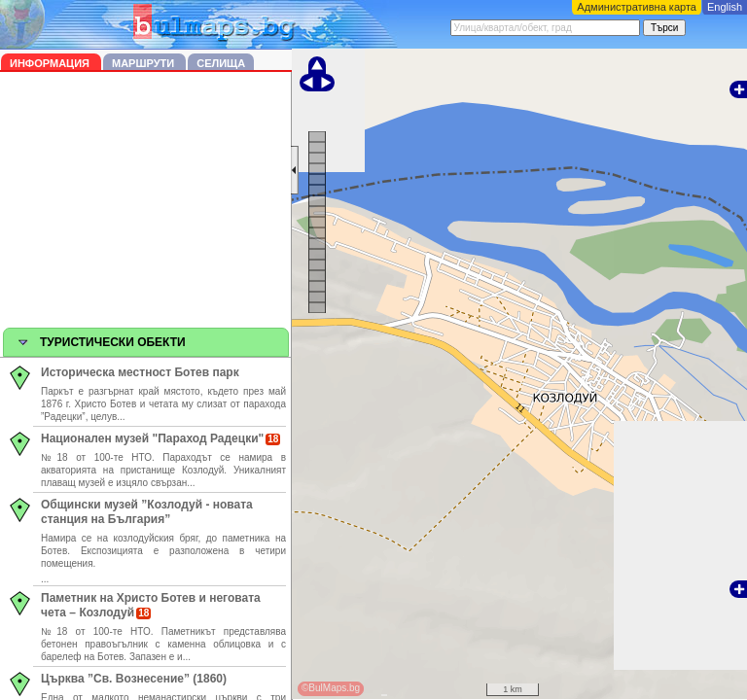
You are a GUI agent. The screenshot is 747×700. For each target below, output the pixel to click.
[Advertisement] (146, 203)
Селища (221, 63)
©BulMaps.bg (331, 688)
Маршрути (144, 63)
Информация (51, 63)
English (725, 7)
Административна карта (637, 7)
